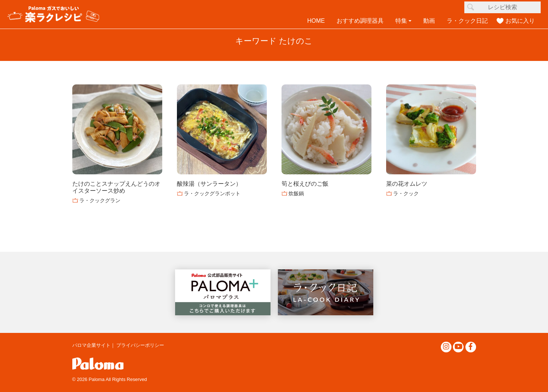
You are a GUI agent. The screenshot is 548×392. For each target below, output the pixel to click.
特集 (401, 21)
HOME (316, 21)
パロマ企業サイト (91, 345)
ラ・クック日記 (467, 21)
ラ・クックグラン (100, 200)
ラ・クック (406, 193)
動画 (429, 21)
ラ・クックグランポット (212, 193)
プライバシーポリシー (140, 345)
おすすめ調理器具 (360, 21)
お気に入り (520, 21)
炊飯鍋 (296, 193)
